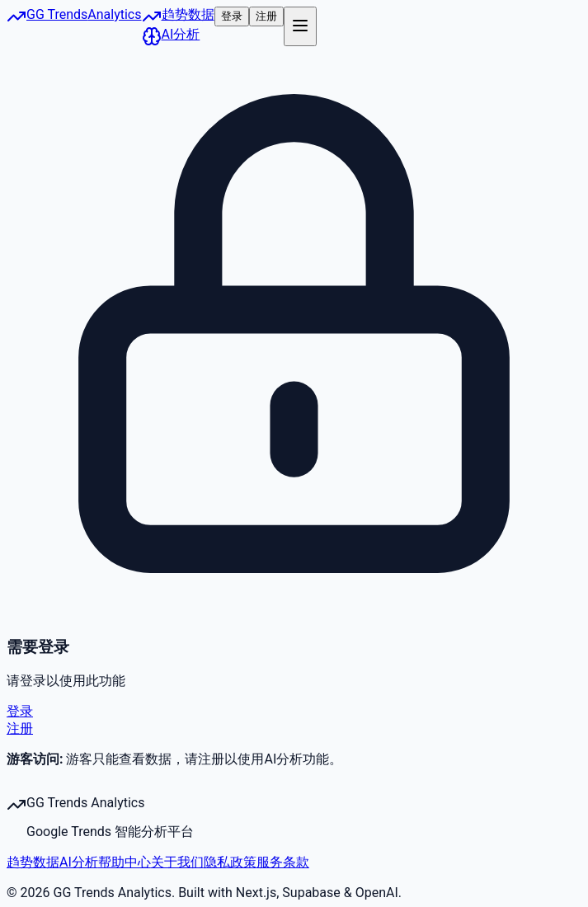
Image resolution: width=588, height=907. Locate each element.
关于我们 (177, 862)
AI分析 (79, 862)
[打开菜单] (300, 26)
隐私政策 (230, 862)
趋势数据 (33, 862)
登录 (232, 16)
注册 (266, 16)
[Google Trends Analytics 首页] (74, 26)
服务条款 (283, 862)
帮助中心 (125, 862)
